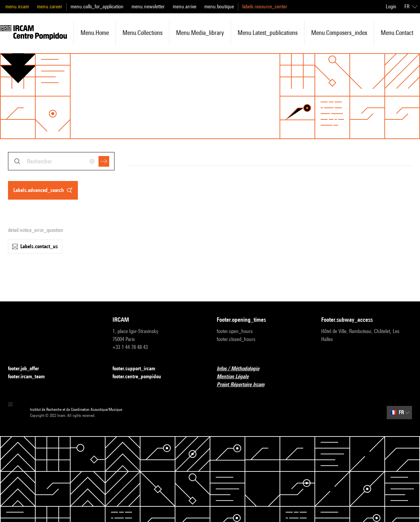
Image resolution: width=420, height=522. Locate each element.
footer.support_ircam (138, 369)
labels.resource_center (265, 6)
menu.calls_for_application (97, 6)
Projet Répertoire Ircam (244, 385)
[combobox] (61, 161)
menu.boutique (219, 6)
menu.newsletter (148, 6)
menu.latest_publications (268, 33)
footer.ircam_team (30, 377)
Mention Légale (237, 377)
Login (391, 6)
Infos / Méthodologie (242, 369)
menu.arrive (185, 6)
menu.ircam (17, 6)
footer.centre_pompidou (141, 377)
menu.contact (397, 33)
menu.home (95, 33)
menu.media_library (200, 33)
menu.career (50, 6)
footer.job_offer (27, 369)
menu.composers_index (339, 33)
